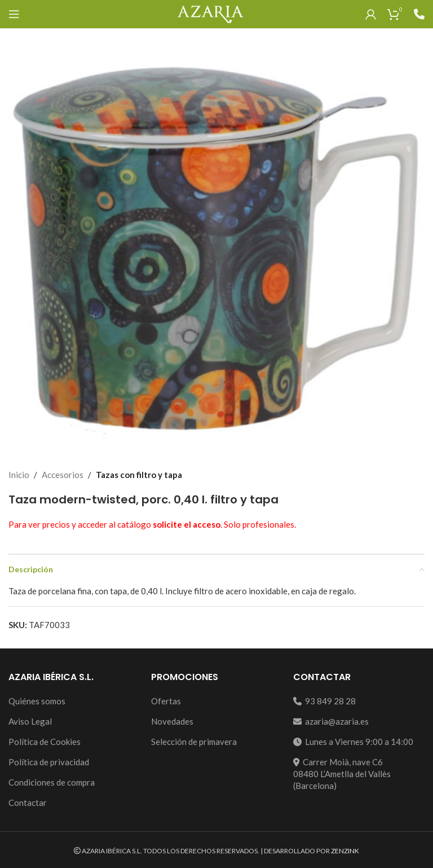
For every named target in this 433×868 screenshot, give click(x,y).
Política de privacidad (49, 762)
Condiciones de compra (52, 782)
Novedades (172, 721)
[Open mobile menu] (14, 14)
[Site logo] (210, 13)
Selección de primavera (194, 742)
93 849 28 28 (324, 701)
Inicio (19, 475)
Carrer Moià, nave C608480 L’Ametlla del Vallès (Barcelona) (342, 774)
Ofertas (166, 701)
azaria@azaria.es (331, 721)
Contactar (28, 803)
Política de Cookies (45, 742)
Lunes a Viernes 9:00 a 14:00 (353, 742)
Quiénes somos (37, 701)
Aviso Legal (30, 721)
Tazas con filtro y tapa (139, 475)
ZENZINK (345, 851)
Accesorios (63, 475)
